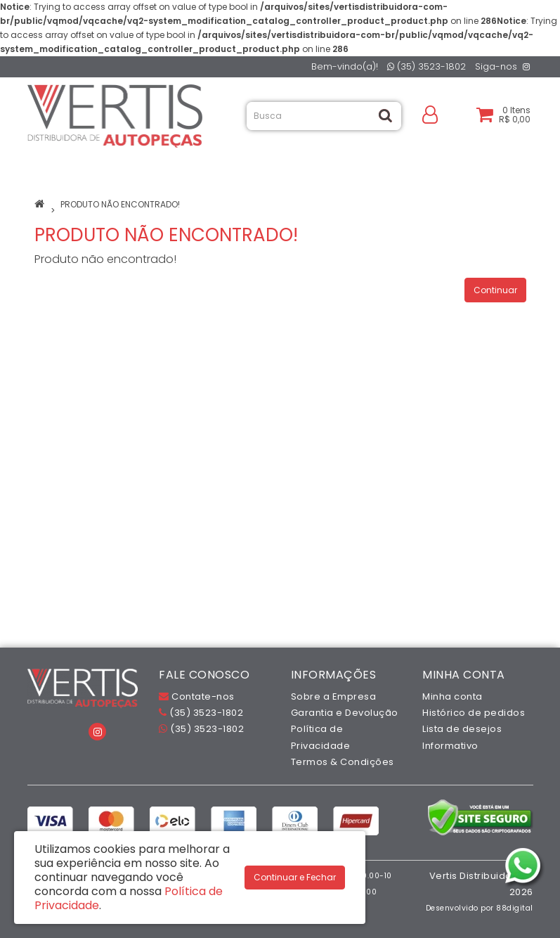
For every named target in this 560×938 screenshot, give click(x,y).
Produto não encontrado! (120, 204)
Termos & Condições (343, 762)
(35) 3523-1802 (426, 66)
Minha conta (452, 696)
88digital (515, 908)
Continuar (495, 290)
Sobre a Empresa (334, 696)
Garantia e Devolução (345, 713)
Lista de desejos (462, 729)
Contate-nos (197, 696)
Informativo (450, 746)
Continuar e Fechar (295, 877)
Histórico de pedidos (474, 713)
